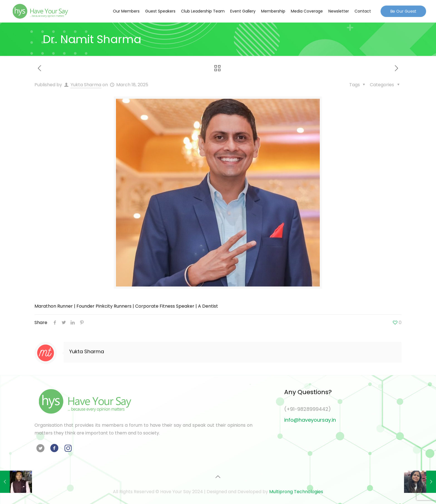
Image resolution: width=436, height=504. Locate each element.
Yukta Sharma (86, 85)
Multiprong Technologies (296, 492)
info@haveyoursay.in (310, 420)
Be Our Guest (404, 11)
